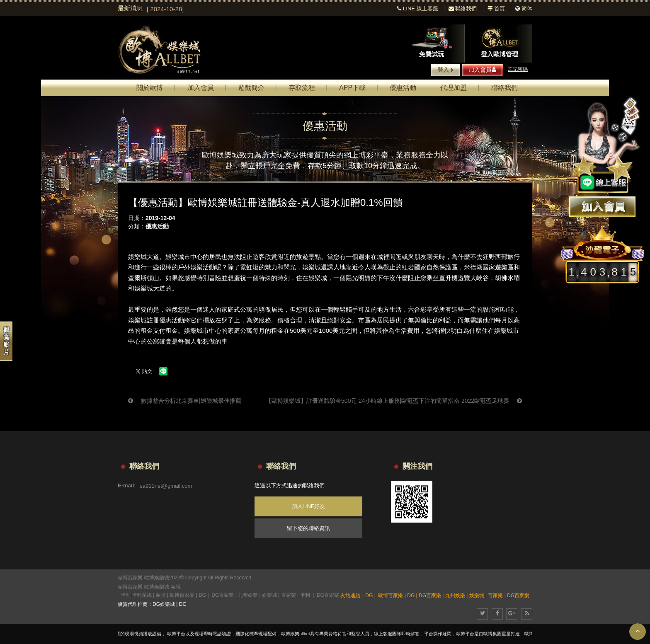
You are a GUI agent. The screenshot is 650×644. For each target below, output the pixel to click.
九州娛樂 (248, 595)
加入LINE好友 (309, 506)
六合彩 (417, 309)
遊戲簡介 (251, 88)
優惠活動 (403, 88)
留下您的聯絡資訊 (308, 528)
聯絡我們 (463, 8)
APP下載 (352, 88)
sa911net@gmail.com (166, 485)
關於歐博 (150, 88)
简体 (527, 8)
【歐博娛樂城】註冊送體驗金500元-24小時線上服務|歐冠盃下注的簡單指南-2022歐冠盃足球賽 (394, 401)
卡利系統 (142, 595)
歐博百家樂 (130, 587)
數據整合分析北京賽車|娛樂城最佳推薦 (185, 401)
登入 (445, 70)
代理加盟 (454, 88)
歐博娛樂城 (157, 587)
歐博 (176, 587)
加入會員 (482, 70)
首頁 (496, 8)
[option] (266, 9)
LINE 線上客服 (417, 8)
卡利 (126, 595)
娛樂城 (269, 595)
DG (202, 595)
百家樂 (289, 595)
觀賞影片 (6, 341)
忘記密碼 (518, 69)
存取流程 (302, 88)
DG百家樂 (223, 595)
